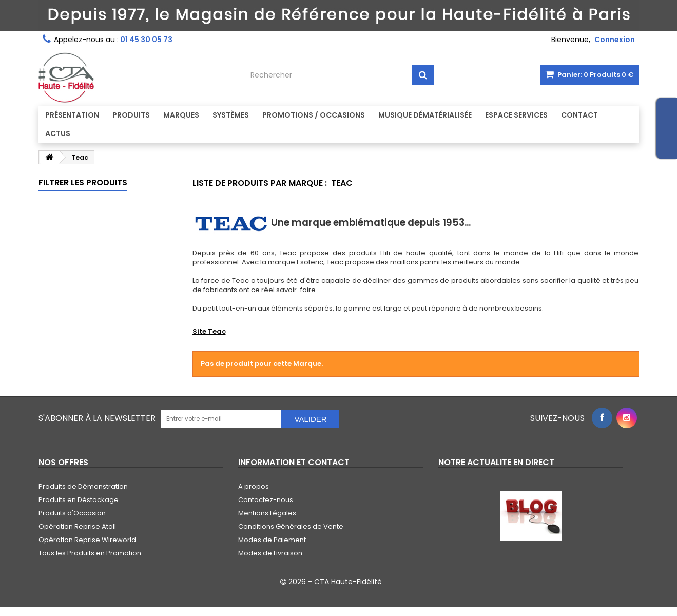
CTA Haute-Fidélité (348, 582)
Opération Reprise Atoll (77, 526)
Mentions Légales (267, 513)
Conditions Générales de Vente (291, 526)
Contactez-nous (266, 500)
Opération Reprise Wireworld (87, 540)
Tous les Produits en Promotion (90, 553)
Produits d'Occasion (72, 513)
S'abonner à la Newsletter (97, 418)
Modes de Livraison (270, 553)
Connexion (615, 40)
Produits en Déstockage (79, 500)
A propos (254, 486)
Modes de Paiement (272, 540)
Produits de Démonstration (83, 486)
